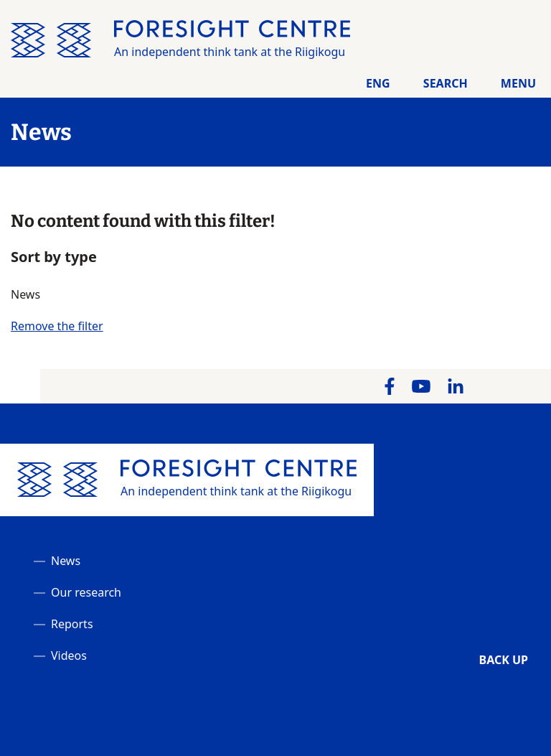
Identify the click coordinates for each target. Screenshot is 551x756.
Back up (504, 660)
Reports (72, 624)
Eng (378, 83)
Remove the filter (57, 326)
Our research (86, 592)
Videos (69, 655)
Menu (518, 83)
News (66, 561)
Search (446, 83)
